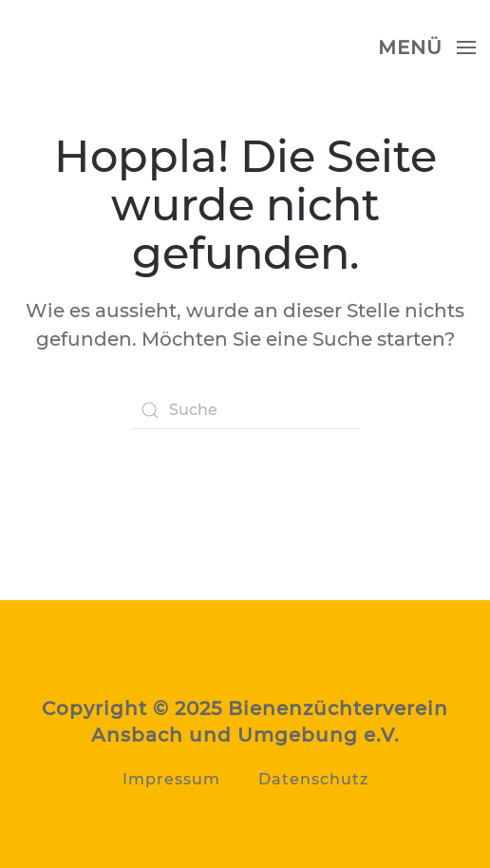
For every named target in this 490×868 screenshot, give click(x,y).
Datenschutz (313, 779)
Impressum (171, 779)
